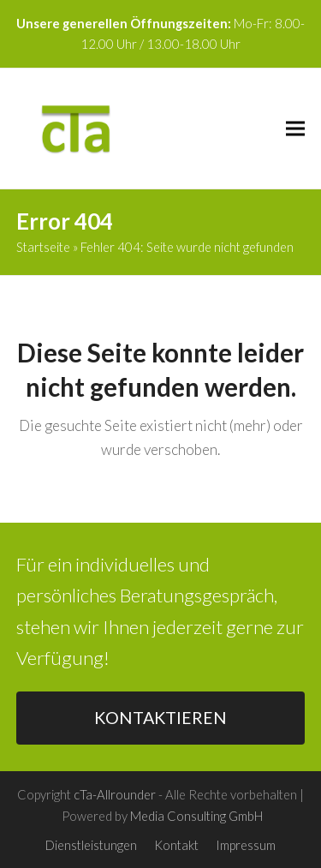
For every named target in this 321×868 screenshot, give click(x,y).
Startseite (43, 247)
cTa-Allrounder (115, 794)
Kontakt (176, 845)
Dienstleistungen (91, 845)
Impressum (246, 845)
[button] (295, 128)
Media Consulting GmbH (196, 816)
